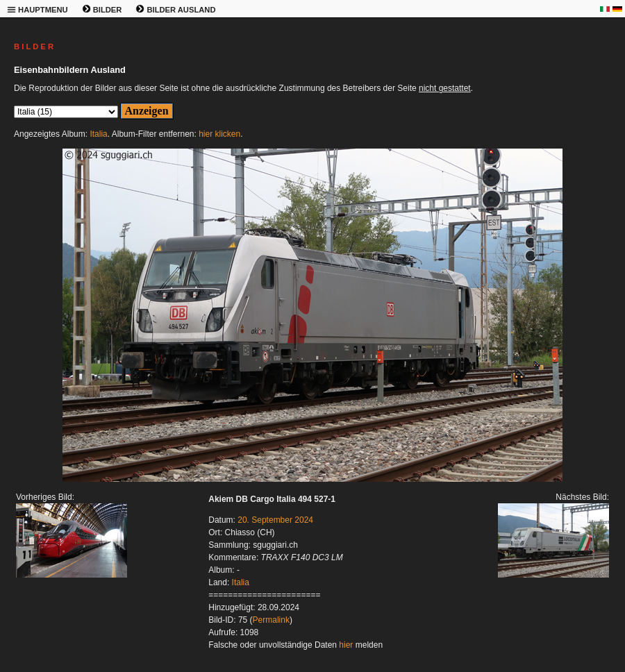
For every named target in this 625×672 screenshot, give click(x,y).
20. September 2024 (275, 520)
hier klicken (219, 134)
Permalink (271, 620)
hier (346, 645)
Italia (98, 134)
